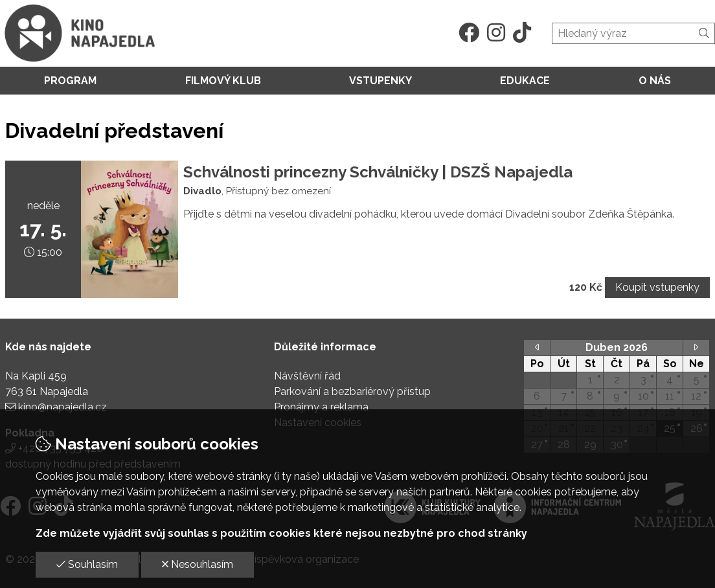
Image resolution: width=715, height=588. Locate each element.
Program (70, 81)
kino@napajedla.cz (62, 407)
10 (643, 396)
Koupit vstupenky (657, 287)
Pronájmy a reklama (321, 407)
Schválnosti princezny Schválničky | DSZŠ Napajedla (378, 172)
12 (696, 396)
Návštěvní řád (307, 376)
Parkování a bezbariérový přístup (352, 391)
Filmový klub (223, 81)
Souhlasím (87, 564)
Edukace (525, 81)
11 (670, 396)
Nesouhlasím (198, 564)
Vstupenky (380, 81)
